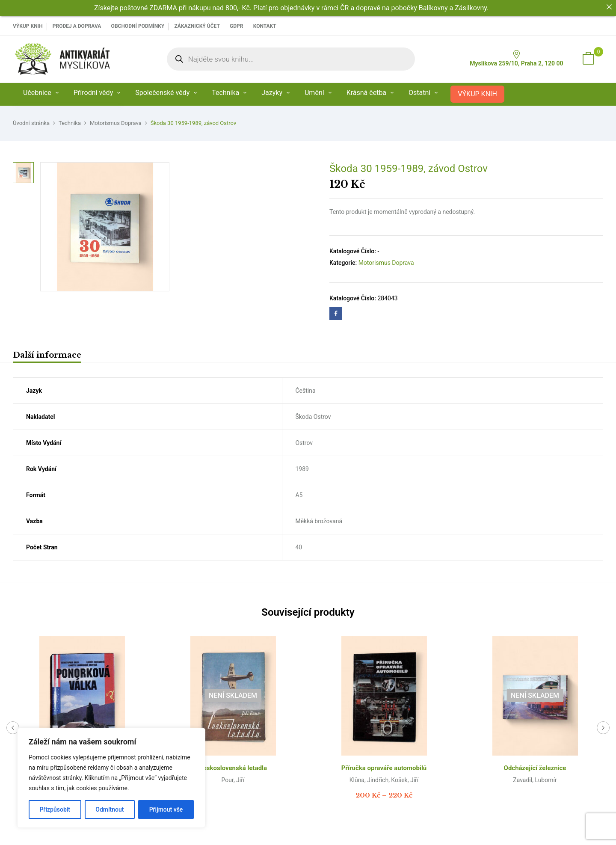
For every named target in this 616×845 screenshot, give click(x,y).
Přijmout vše (166, 809)
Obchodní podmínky (138, 26)
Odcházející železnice (535, 768)
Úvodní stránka (31, 123)
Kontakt (265, 26)
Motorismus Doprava (116, 123)
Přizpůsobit (55, 809)
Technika (70, 123)
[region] (111, 778)
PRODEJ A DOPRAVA (77, 26)
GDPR (236, 26)
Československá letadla (233, 768)
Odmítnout (110, 809)
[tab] (47, 356)
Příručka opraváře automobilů (384, 768)
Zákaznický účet (197, 26)
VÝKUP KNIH (28, 26)
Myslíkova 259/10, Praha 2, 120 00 (516, 58)
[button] (588, 59)
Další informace (47, 355)
